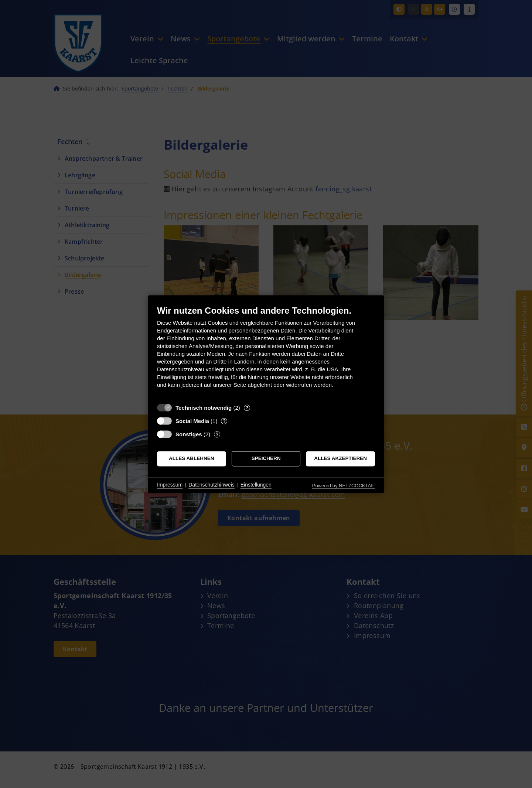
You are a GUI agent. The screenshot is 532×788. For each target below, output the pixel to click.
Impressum (170, 485)
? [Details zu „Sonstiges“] (217, 434)
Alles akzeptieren (340, 459)
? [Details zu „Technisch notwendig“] (247, 408)
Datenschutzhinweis (212, 485)
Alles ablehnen (192, 459)
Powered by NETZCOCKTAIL (344, 486)
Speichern (266, 459)
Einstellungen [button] (256, 485)
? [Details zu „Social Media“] (224, 421)
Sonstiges (189, 434)
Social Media (192, 421)
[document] (266, 352)
